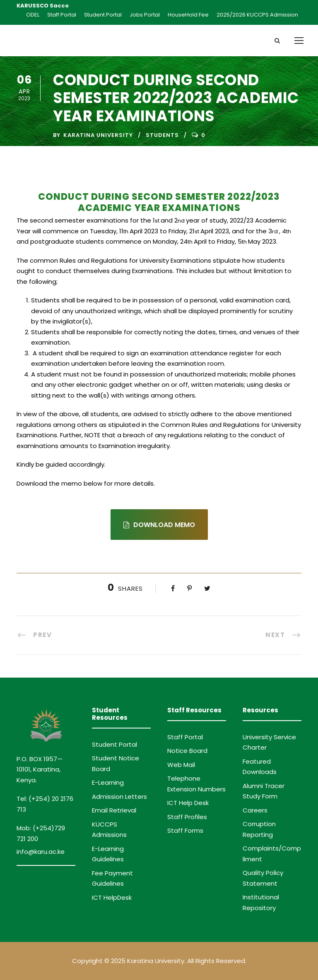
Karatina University (98, 135)
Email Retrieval (114, 810)
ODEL (33, 15)
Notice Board (187, 751)
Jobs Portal (145, 15)
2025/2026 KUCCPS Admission (257, 15)
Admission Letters (119, 797)
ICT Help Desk (188, 803)
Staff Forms (185, 830)
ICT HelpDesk (112, 897)
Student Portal (103, 15)
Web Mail (181, 765)
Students (162, 135)
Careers (255, 810)
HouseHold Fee (188, 15)
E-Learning (108, 782)
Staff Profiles (187, 817)
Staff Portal (62, 15)
